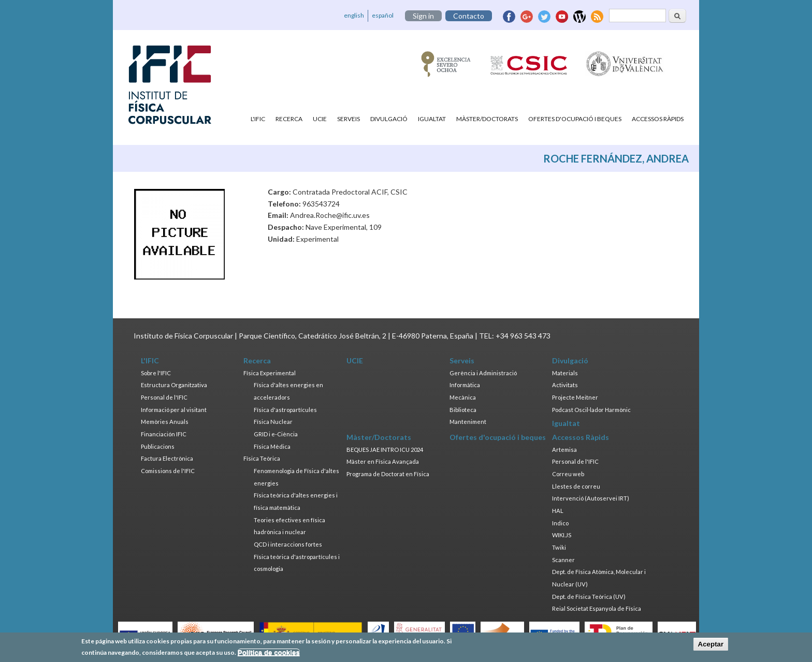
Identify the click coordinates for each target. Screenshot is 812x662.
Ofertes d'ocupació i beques (575, 119)
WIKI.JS (562, 535)
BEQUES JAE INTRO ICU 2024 (385, 450)
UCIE (320, 119)
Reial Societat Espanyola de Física (597, 608)
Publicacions (158, 446)
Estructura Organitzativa (174, 385)
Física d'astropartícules (285, 410)
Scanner (563, 560)
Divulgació (389, 119)
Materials (565, 373)
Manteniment (468, 422)
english (354, 15)
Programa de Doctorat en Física (388, 474)
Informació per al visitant (174, 410)
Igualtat (432, 119)
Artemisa (564, 450)
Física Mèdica (272, 446)
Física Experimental (270, 373)
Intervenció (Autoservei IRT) (591, 498)
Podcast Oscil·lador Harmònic (591, 410)
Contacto (469, 16)
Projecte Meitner (575, 397)
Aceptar (711, 646)
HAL (558, 511)
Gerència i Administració (483, 373)
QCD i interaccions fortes (288, 544)
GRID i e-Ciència (276, 434)
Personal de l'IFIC (164, 397)
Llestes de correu (576, 486)
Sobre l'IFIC (156, 373)
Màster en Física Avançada (383, 461)
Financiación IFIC (164, 434)
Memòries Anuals (165, 422)
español (383, 15)
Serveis (349, 119)
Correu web (568, 474)
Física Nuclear (273, 422)
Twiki (559, 547)
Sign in (423, 16)
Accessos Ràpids (658, 119)
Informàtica (465, 385)
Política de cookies (269, 655)
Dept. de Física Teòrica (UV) (589, 597)
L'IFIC (258, 119)
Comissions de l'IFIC (168, 471)
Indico (560, 523)
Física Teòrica (262, 458)
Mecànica (463, 397)
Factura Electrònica (167, 458)
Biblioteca (463, 410)
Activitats (565, 385)
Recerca (289, 119)
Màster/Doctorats (487, 119)
